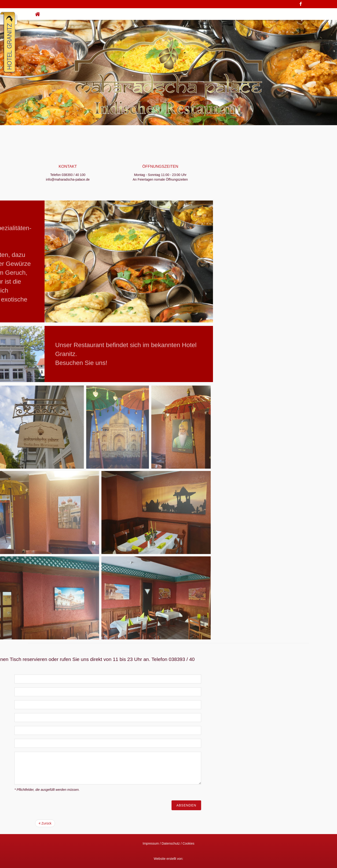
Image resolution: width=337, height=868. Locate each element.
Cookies (189, 843)
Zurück (45, 823)
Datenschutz (171, 843)
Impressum (151, 843)
